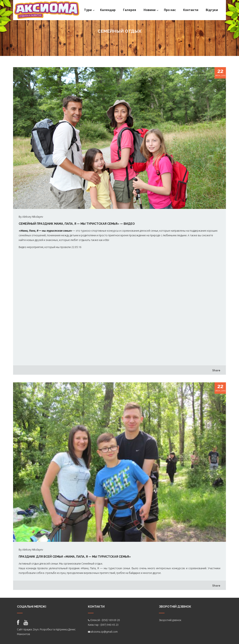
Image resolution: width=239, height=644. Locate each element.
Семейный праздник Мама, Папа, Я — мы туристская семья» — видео (77, 224)
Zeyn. (36, 629)
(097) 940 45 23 (110, 625)
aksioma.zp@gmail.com (104, 632)
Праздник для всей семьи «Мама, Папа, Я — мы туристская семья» (75, 557)
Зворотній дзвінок (170, 620)
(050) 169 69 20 (111, 620)
